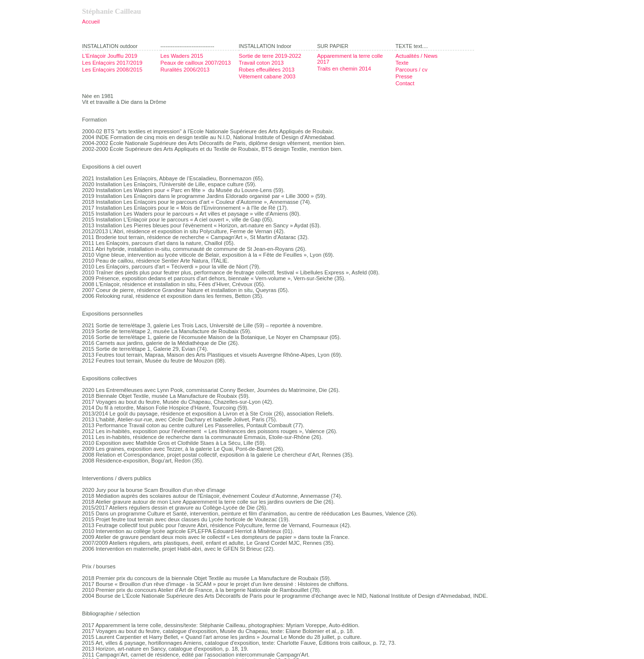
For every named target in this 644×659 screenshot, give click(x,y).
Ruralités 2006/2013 (185, 70)
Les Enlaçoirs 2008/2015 (112, 70)
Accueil (91, 22)
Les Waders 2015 (182, 56)
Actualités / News (417, 56)
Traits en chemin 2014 (344, 69)
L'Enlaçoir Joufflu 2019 (110, 56)
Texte (402, 63)
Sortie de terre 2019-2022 (270, 56)
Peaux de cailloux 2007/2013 (196, 63)
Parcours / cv (412, 70)
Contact (405, 83)
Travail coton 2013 (262, 63)
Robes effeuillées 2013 (267, 70)
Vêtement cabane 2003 (267, 76)
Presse (404, 76)
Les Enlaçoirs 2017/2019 (112, 63)
